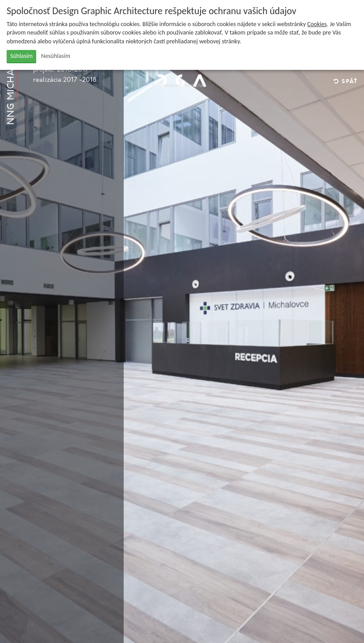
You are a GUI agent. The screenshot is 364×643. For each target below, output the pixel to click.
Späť (346, 82)
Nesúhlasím (56, 56)
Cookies (317, 24)
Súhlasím (21, 56)
